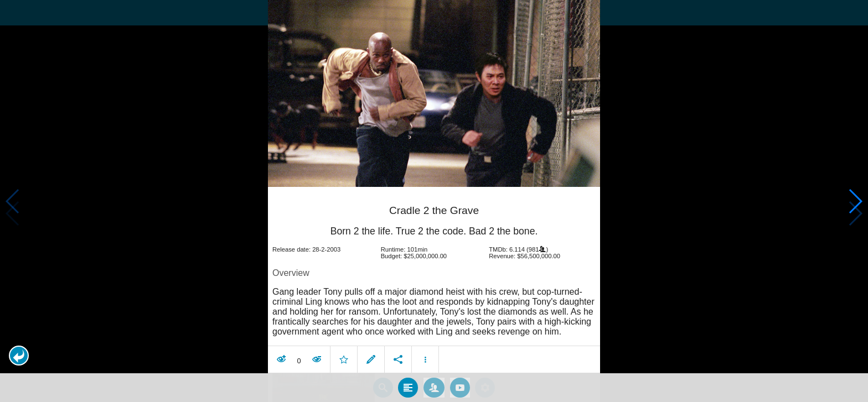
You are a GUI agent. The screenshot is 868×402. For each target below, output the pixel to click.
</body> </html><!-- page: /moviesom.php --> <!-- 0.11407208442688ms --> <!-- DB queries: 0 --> (434, 201)
